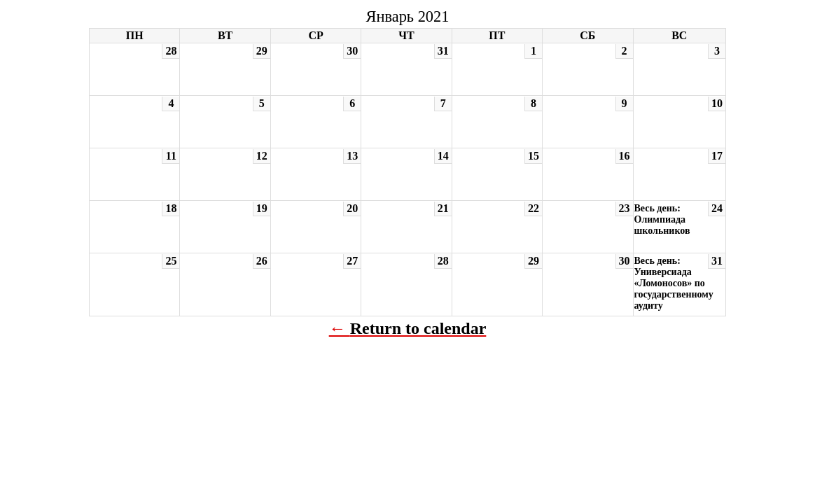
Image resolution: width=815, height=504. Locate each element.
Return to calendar (418, 328)
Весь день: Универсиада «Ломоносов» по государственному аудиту (674, 283)
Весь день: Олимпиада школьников (662, 219)
